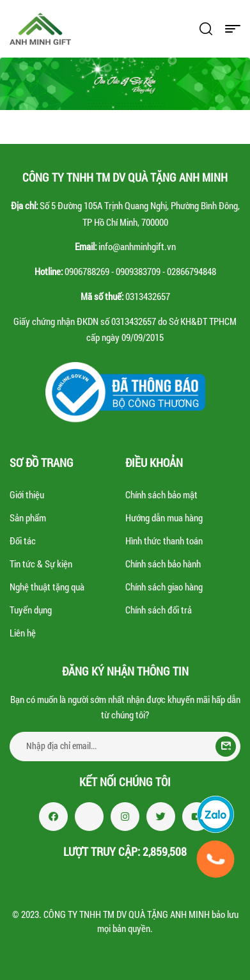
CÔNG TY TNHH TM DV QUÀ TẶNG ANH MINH (127, 914)
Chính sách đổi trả (159, 610)
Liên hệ (23, 633)
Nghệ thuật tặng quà (47, 587)
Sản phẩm (28, 518)
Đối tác (23, 541)
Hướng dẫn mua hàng (164, 518)
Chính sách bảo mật (161, 494)
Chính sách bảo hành (163, 564)
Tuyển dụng (31, 610)
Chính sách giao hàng (164, 587)
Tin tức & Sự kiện (41, 564)
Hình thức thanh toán (164, 541)
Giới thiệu (27, 494)
